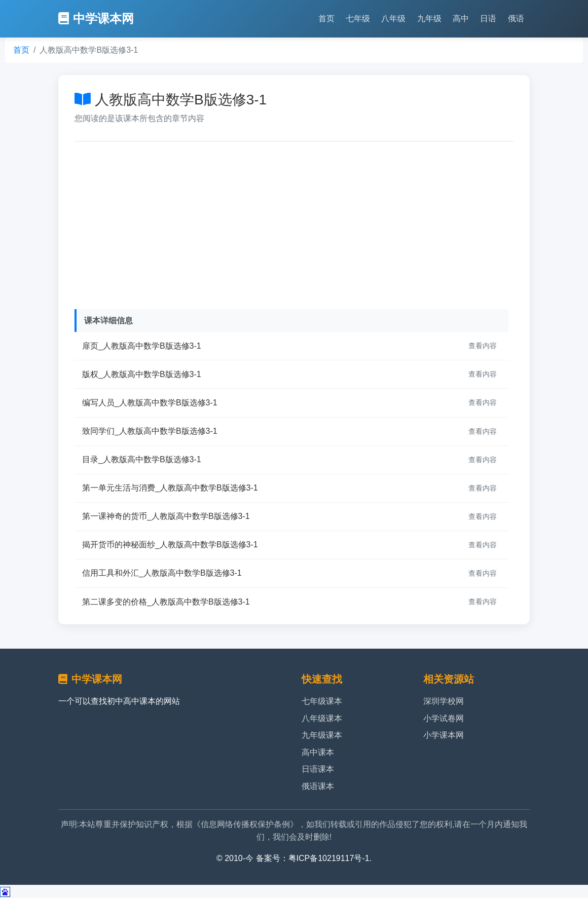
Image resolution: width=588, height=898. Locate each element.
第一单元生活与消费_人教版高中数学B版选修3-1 (170, 488)
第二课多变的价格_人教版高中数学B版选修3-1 (166, 602)
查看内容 (483, 346)
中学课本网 (96, 18)
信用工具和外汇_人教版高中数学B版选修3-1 (162, 573)
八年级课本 (322, 718)
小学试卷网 (444, 718)
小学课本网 (444, 735)
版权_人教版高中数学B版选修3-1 (142, 374)
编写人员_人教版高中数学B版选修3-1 (150, 403)
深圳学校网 (444, 701)
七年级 (358, 18)
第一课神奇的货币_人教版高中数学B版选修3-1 (166, 516)
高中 (461, 18)
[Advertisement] (294, 223)
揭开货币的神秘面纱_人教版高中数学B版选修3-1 (170, 545)
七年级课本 (322, 701)
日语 (488, 18)
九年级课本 (322, 735)
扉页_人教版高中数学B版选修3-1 (142, 346)
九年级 (429, 18)
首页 (326, 18)
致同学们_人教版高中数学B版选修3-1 (150, 431)
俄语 (516, 18)
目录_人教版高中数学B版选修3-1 (142, 459)
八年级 (393, 18)
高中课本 (318, 752)
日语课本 (318, 769)
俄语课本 (318, 786)
